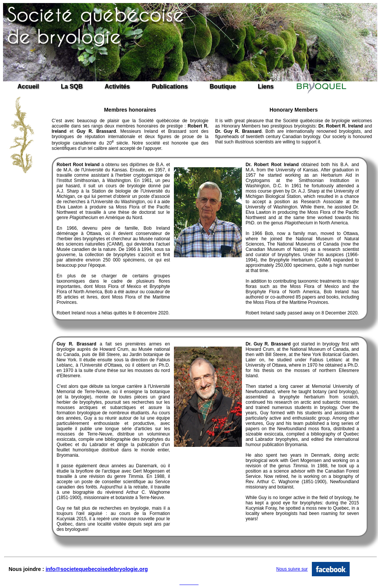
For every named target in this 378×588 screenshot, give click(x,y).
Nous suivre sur (292, 569)
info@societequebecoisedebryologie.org (97, 569)
